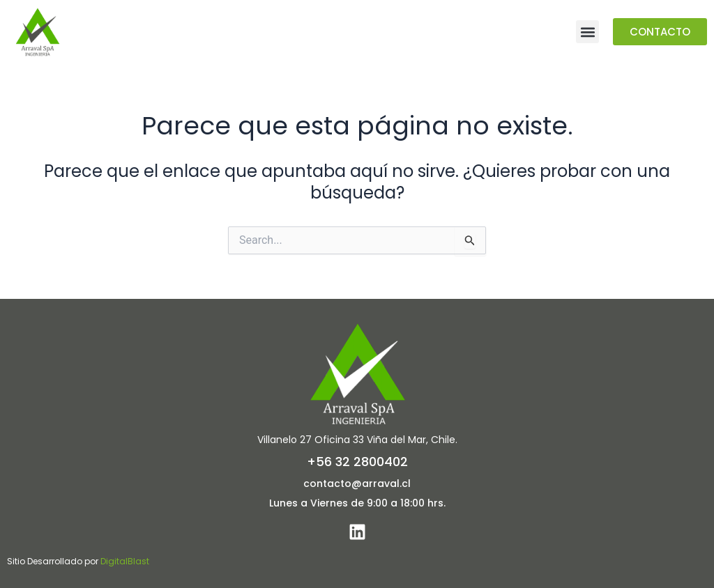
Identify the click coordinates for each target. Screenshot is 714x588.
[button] (587, 32)
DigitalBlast (125, 561)
